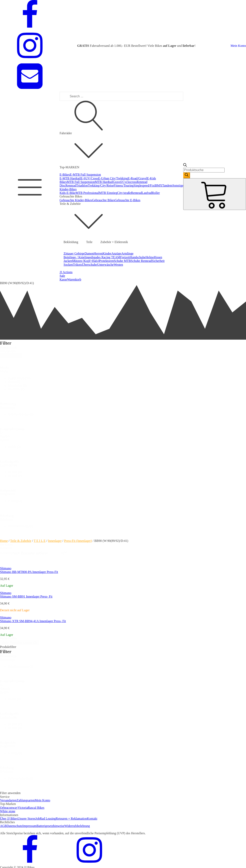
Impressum (29, 826)
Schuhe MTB (122, 261)
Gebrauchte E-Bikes (128, 200)
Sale (62, 276)
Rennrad (71, 185)
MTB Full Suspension (81, 182)
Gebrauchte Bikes (103, 200)
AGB (3, 826)
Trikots (77, 265)
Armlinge (127, 253)
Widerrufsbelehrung (77, 826)
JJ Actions (66, 272)
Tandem (167, 185)
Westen (118, 265)
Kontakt (92, 819)
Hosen (158, 257)
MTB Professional (87, 193)
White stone (8, 811)
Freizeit (125, 257)
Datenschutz (15, 826)
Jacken (68, 261)
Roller (156, 193)
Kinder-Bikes (68, 189)
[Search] (187, 175)
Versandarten (8, 800)
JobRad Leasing (46, 819)
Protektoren (106, 261)
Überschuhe (90, 265)
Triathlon (82, 185)
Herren (98, 253)
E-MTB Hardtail (70, 178)
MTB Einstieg (108, 193)
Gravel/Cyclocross (125, 182)
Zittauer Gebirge (74, 253)
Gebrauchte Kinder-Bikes (76, 200)
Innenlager (55, 541)
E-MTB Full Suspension (85, 175)
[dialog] (123, 722)
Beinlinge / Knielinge (77, 257)
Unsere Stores (27, 819)
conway (13, 808)
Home (4, 541)
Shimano (6, 568)
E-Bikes (65, 175)
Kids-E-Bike (68, 193)
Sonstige (178, 185)
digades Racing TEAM (106, 257)
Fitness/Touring (124, 185)
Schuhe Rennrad (141, 261)
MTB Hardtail (104, 182)
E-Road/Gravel (137, 178)
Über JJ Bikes (9, 819)
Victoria (23, 808)
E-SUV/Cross (89, 178)
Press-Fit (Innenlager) (78, 541)
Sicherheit (158, 261)
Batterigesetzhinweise (50, 826)
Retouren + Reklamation (71, 819)
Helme (150, 257)
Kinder (107, 253)
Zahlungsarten (26, 800)
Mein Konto (238, 46)
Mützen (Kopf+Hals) (86, 261)
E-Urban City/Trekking (113, 178)
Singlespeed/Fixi (144, 185)
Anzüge (116, 253)
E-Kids (151, 178)
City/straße (124, 193)
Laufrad (147, 193)
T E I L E (40, 541)
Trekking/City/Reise (101, 185)
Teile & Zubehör (21, 541)
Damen (89, 253)
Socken (68, 265)
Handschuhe (138, 257)
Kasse (63, 279)
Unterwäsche (105, 265)
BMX (158, 185)
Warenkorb (74, 279)
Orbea (4, 808)
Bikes (63, 182)
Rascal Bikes (36, 808)
